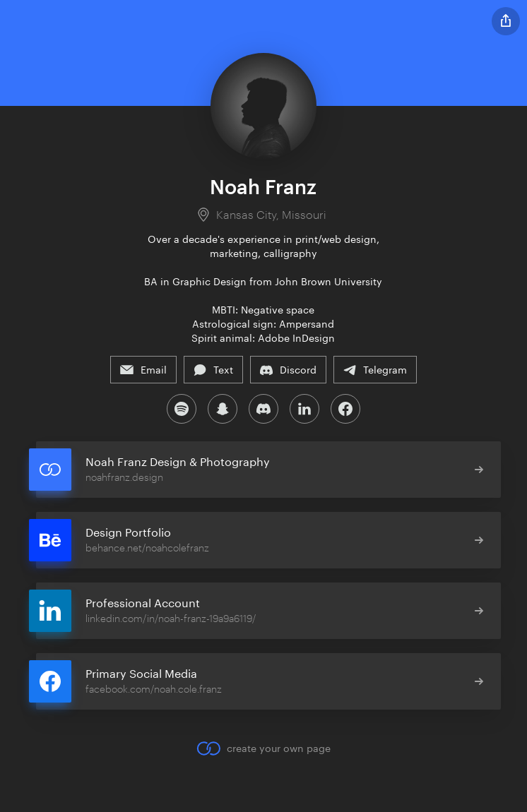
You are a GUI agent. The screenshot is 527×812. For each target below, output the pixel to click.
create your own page (263, 748)
